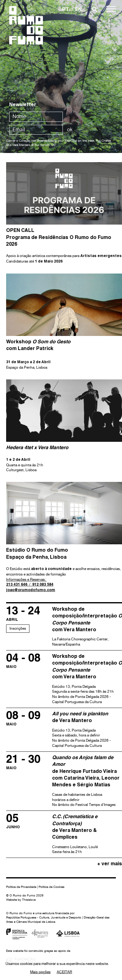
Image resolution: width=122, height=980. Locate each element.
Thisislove (29, 900)
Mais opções (40, 973)
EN (78, 10)
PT (66, 10)
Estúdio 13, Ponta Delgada (87, 679)
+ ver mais (110, 864)
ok (70, 130)
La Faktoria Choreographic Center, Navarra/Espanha (87, 626)
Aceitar (64, 973)
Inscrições (18, 628)
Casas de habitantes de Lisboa (87, 781)
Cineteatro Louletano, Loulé (87, 834)
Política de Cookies (51, 887)
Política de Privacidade (21, 887)
